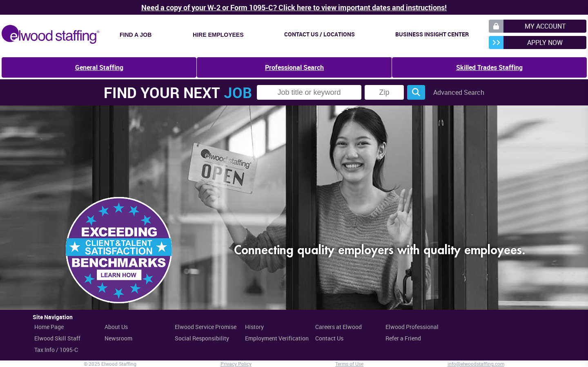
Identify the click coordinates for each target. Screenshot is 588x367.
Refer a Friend (403, 338)
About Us (116, 327)
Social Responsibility (202, 338)
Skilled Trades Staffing (489, 67)
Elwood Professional (412, 327)
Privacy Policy (236, 364)
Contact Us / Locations (320, 34)
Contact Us (329, 338)
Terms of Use (349, 364)
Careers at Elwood (339, 327)
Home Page (49, 327)
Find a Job (136, 35)
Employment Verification (277, 338)
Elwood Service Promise (206, 327)
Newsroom (118, 338)
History (254, 327)
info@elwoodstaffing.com (476, 364)
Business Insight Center (432, 34)
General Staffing (99, 67)
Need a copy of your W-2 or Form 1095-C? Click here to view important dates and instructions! (294, 7)
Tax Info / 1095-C (56, 350)
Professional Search (294, 67)
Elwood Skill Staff (57, 338)
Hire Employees (218, 35)
